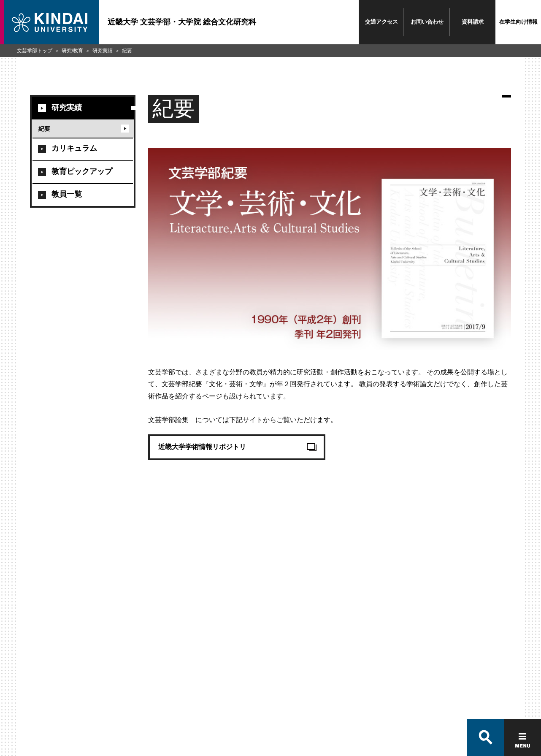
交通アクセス (381, 22)
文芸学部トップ (35, 51)
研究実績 (103, 51)
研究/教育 (72, 51)
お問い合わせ (427, 22)
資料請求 (473, 22)
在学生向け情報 (518, 22)
